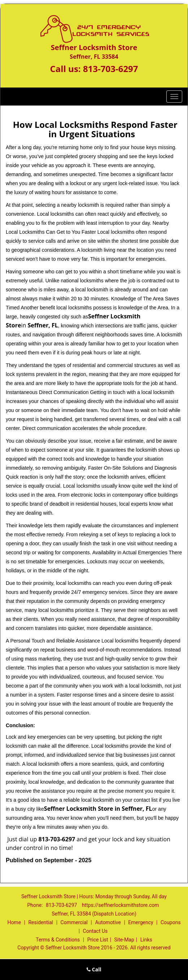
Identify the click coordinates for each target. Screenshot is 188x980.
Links (146, 940)
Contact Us (95, 931)
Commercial (74, 922)
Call (94, 969)
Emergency (141, 922)
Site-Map (124, 940)
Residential (41, 922)
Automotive (108, 922)
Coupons (171, 922)
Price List (98, 940)
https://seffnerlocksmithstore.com (121, 905)
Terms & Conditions (58, 940)
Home (14, 922)
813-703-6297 (111, 69)
